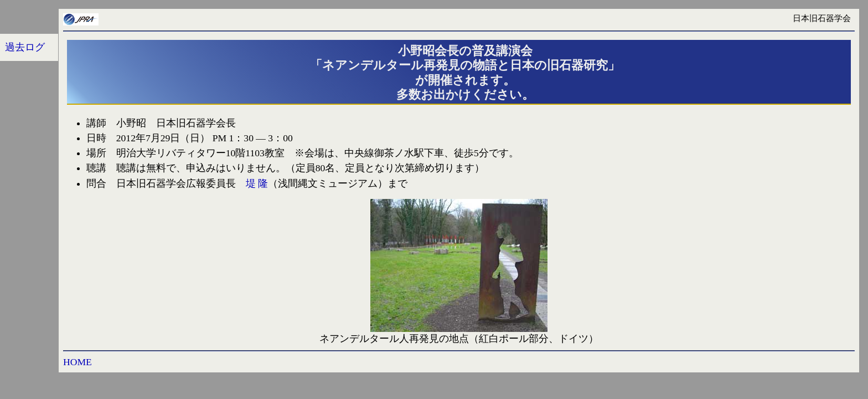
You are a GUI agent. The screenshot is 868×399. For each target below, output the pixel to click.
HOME (77, 362)
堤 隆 (257, 183)
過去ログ (25, 47)
